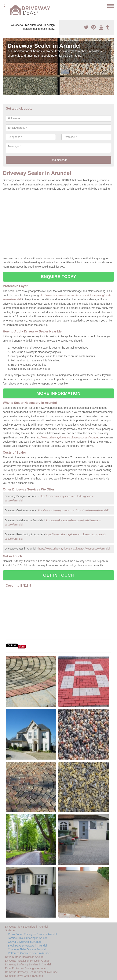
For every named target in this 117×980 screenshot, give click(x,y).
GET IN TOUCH (58, 575)
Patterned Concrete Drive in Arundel (29, 953)
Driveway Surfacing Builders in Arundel (28, 964)
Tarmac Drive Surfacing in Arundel (28, 938)
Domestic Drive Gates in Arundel (24, 976)
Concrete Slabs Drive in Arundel (27, 949)
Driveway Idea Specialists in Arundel (27, 927)
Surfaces (10, 930)
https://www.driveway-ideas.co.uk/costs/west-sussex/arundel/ (73, 510)
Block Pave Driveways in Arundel (27, 946)
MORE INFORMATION (58, 393)
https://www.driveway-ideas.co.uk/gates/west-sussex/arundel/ (74, 549)
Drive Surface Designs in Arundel (25, 957)
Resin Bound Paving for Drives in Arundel (32, 934)
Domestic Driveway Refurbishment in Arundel (32, 972)
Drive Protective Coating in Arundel (26, 968)
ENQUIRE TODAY (58, 277)
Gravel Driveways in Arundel (25, 942)
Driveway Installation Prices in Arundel (28, 961)
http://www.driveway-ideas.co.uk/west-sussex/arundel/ (67, 437)
